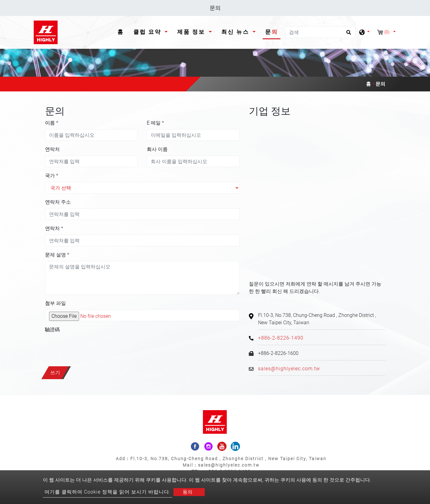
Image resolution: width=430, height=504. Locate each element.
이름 (52, 123)
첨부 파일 (55, 303)
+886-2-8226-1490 (281, 338)
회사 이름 (157, 149)
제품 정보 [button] (192, 32)
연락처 (52, 149)
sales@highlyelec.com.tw (289, 369)
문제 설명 (57, 255)
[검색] (320, 32)
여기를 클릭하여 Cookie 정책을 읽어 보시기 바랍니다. (108, 492)
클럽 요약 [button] (148, 32)
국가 (52, 176)
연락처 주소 (58, 202)
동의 (188, 492)
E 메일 (155, 123)
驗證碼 (52, 330)
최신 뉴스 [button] (236, 32)
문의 (272, 32)
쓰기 (55, 373)
